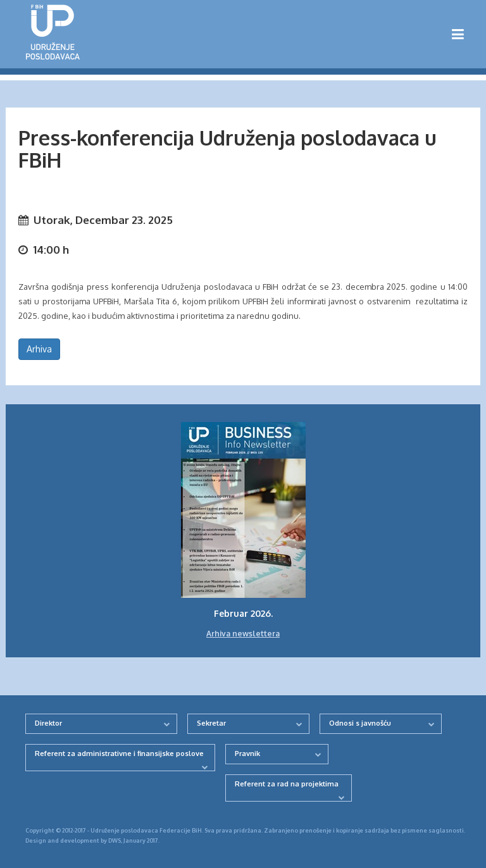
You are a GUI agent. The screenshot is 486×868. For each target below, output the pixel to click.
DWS (115, 840)
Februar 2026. (243, 613)
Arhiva (39, 349)
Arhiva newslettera (243, 634)
